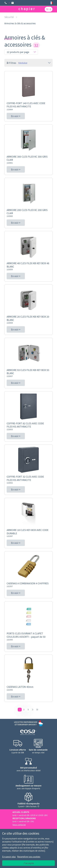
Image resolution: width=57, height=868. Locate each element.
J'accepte (29, 863)
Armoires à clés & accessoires (20, 23)
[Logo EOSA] (29, 733)
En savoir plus (9, 857)
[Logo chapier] (27, 9)
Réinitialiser (23, 63)
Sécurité (9, 17)
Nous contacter (19, 825)
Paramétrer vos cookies (29, 857)
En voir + (16, 116)
